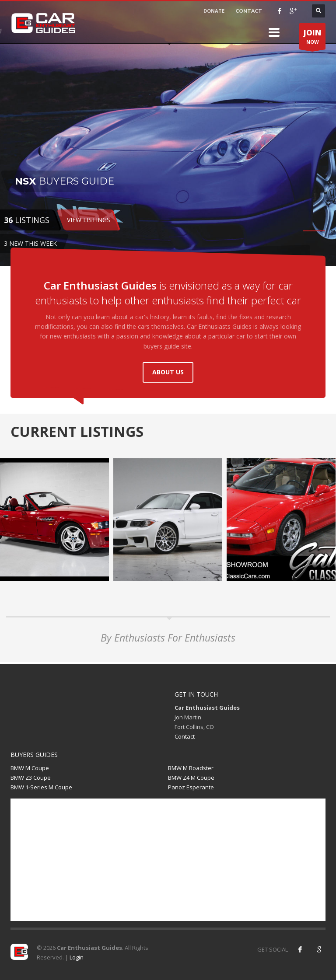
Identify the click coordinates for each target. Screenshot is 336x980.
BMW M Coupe (30, 768)
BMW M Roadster (191, 768)
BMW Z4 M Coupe (191, 778)
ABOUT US (168, 372)
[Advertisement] (168, 860)
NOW (312, 38)
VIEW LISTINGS (89, 220)
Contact (185, 736)
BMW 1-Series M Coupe (41, 787)
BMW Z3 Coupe (31, 778)
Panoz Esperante (191, 787)
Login (77, 957)
